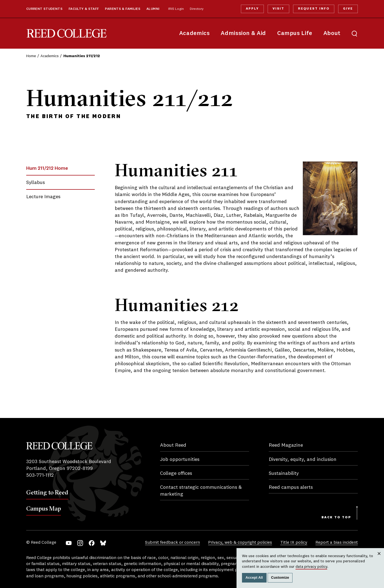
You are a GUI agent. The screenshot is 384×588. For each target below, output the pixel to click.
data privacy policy (311, 567)
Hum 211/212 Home (47, 168)
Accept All (254, 578)
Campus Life (295, 33)
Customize (280, 578)
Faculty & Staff (84, 9)
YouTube (69, 543)
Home (31, 56)
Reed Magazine (286, 445)
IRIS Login (176, 9)
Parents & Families (123, 9)
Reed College (67, 33)
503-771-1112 (40, 475)
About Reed (173, 445)
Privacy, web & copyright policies (240, 543)
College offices (176, 473)
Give (348, 9)
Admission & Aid (243, 33)
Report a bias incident (337, 543)
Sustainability (284, 473)
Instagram (80, 543)
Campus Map (44, 508)
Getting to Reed (47, 492)
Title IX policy (294, 543)
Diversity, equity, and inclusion (303, 460)
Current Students (44, 9)
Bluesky (103, 543)
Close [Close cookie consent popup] (379, 559)
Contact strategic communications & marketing (201, 491)
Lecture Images (43, 197)
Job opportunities (180, 460)
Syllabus (36, 183)
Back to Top (336, 517)
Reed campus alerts (291, 487)
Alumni (153, 9)
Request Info (314, 9)
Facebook (92, 543)
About (332, 33)
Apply (252, 9)
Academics (194, 33)
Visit (278, 9)
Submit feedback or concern (172, 543)
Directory (197, 9)
